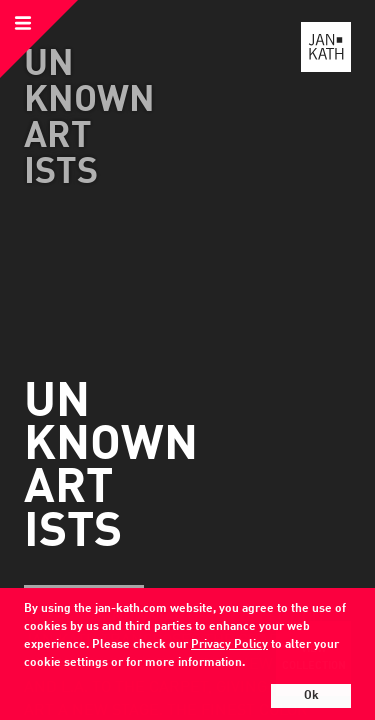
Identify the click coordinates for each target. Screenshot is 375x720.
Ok (311, 696)
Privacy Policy (229, 645)
